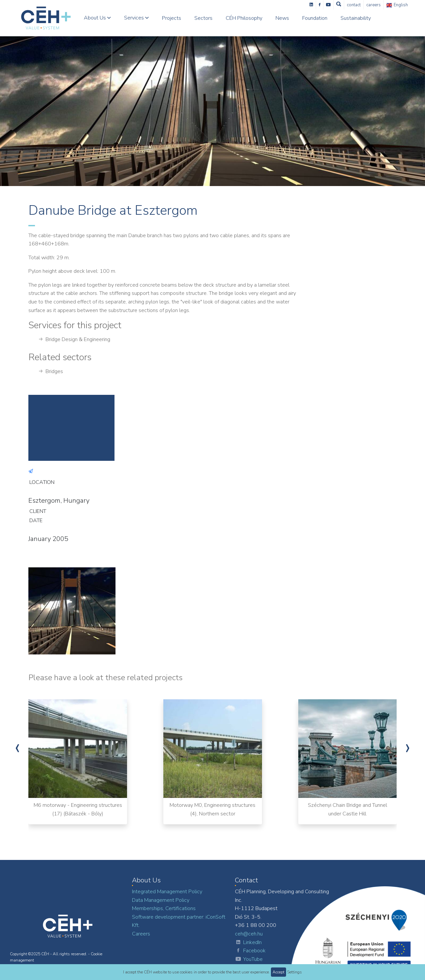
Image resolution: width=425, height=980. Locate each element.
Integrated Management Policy (167, 892)
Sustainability (356, 18)
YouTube (249, 960)
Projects (172, 18)
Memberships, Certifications (164, 908)
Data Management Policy (161, 900)
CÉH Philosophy (244, 18)
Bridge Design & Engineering (75, 340)
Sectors (203, 18)
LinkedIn (248, 943)
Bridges (51, 372)
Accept (278, 972)
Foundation (315, 18)
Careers (374, 5)
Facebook (250, 951)
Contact (354, 5)
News (282, 18)
